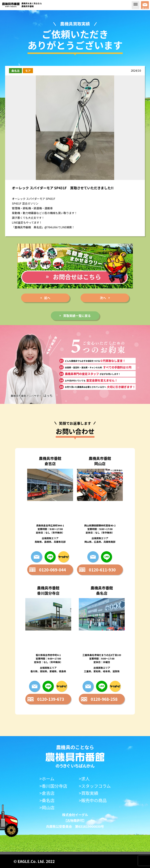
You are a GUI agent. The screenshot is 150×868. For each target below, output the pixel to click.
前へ (47, 298)
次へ (103, 298)
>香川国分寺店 (53, 786)
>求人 (84, 779)
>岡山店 (47, 807)
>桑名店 (47, 800)
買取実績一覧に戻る (77, 316)
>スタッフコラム (95, 786)
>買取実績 (89, 793)
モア (28, 71)
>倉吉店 (47, 793)
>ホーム (47, 779)
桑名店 (15, 71)
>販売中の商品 (93, 800)
